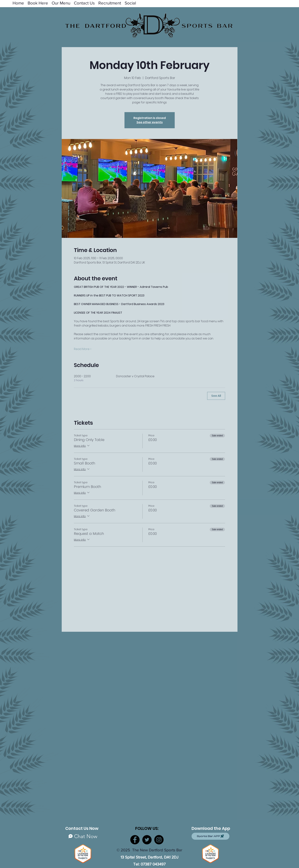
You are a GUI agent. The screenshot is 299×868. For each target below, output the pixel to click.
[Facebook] (135, 840)
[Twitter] (147, 840)
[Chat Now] (83, 836)
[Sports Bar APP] (210, 836)
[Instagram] (159, 840)
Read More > (83, 349)
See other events (150, 122)
